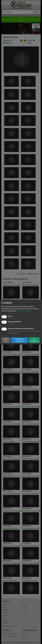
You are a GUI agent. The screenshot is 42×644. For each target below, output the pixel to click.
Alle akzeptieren (34, 340)
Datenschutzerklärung (23, 311)
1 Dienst (11, 319)
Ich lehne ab (6, 340)
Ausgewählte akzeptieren (19, 340)
